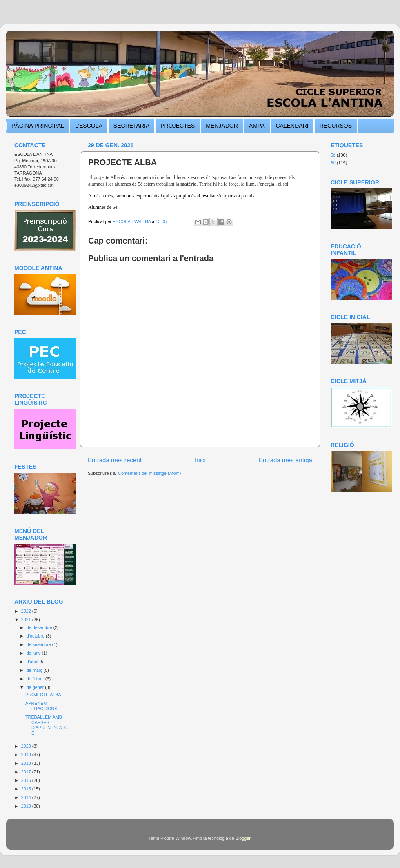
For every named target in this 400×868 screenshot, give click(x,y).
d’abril (33, 662)
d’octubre (36, 636)
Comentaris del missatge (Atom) (149, 473)
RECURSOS (336, 126)
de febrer (36, 679)
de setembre (39, 644)
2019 (27, 755)
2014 (27, 797)
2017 (27, 772)
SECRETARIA (131, 126)
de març (35, 670)
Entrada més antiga (286, 460)
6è (333, 163)
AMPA (257, 126)
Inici (200, 460)
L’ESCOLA (89, 126)
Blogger (243, 838)
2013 (27, 806)
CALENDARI (292, 126)
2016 (27, 780)
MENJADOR (222, 126)
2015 (27, 789)
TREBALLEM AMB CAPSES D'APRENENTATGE (47, 725)
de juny (34, 653)
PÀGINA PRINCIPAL (38, 126)
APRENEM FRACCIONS (41, 706)
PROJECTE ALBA (43, 695)
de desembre (40, 627)
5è (333, 155)
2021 (27, 620)
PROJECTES (178, 126)
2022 (27, 611)
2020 (27, 746)
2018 (27, 763)
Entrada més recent (115, 460)
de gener (36, 687)
